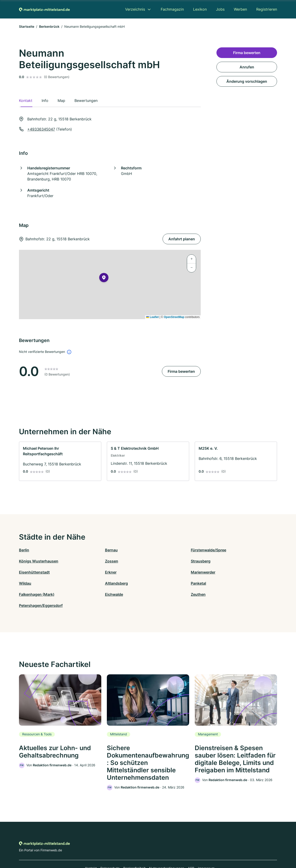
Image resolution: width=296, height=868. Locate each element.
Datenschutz (110, 848)
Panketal (220, 572)
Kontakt (91, 848)
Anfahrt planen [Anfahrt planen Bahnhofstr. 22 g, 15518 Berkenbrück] (182, 239)
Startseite (27, 26)
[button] (104, 278)
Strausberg (93, 561)
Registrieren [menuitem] (267, 9)
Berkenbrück (49, 26)
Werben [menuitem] (240, 9)
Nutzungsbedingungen (167, 848)
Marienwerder (31, 572)
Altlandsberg (159, 572)
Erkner (218, 561)
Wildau (90, 572)
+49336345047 (41, 129)
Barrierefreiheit (134, 848)
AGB (191, 848)
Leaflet (152, 317)
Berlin (24, 550)
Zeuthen (155, 583)
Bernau (90, 550)
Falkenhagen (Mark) (37, 583)
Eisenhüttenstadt (163, 561)
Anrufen (247, 67)
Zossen (26, 561)
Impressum (206, 848)
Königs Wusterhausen (232, 550)
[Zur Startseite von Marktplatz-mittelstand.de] (44, 9)
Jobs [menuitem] (220, 9)
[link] (60, 461)
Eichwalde (92, 583)
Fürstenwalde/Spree (166, 550)
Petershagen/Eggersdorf (234, 583)
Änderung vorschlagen (247, 81)
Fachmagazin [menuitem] (172, 9)
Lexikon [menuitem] (200, 9)
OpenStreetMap (174, 317)
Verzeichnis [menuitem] (135, 9)
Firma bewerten (181, 371)
